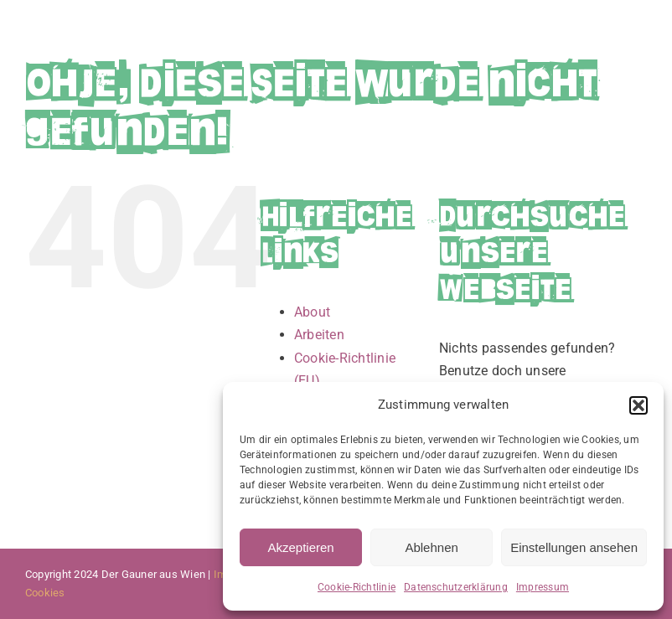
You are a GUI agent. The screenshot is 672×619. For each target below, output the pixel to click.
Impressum (543, 587)
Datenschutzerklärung (456, 587)
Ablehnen (431, 547)
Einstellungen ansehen (574, 547)
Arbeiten (319, 335)
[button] (638, 405)
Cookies (45, 593)
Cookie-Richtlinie (357, 587)
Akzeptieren (300, 547)
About (312, 312)
